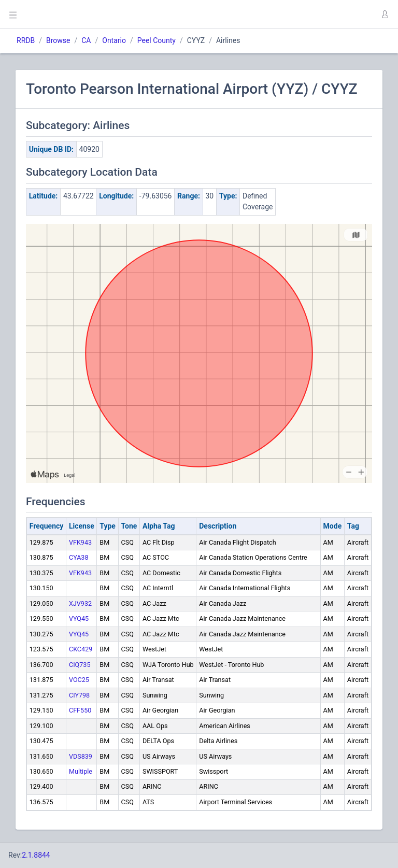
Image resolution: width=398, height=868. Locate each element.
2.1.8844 (36, 855)
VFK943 (80, 542)
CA (86, 40)
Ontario (114, 40)
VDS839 (81, 756)
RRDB (26, 40)
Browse (58, 40)
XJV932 (80, 603)
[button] (385, 15)
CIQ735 (80, 665)
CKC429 (81, 649)
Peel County (157, 40)
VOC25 (79, 680)
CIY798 (79, 695)
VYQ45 (79, 618)
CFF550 (80, 710)
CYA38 (79, 557)
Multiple (81, 771)
